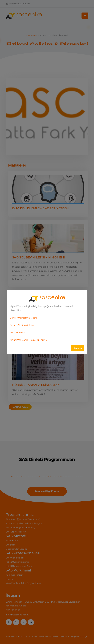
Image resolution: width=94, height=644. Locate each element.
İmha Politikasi (18, 333)
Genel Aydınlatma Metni (23, 318)
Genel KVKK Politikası (22, 325)
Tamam (78, 348)
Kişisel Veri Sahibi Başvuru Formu (28, 340)
